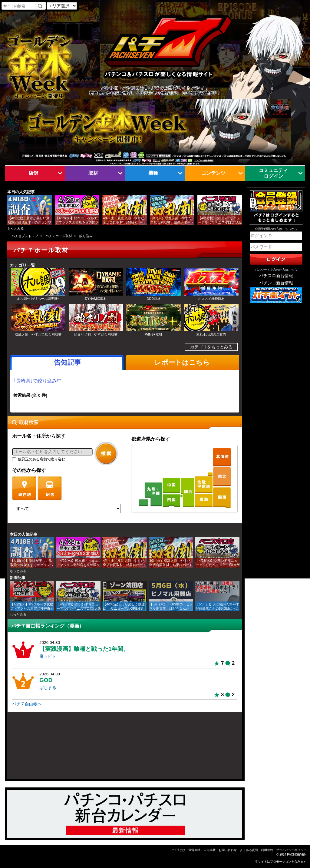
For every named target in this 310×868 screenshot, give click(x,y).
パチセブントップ (25, 236)
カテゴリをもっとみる (211, 347)
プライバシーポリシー (291, 850)
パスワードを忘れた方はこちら (276, 270)
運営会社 (194, 850)
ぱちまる (48, 688)
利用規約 (267, 850)
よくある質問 (249, 850)
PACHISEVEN (297, 855)
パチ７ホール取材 (59, 236)
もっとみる (16, 228)
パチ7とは (178, 850)
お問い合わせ (228, 850)
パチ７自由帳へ (27, 704)
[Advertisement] (36, 748)
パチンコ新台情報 (276, 283)
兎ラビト (48, 656)
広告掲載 (209, 850)
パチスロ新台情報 (276, 276)
